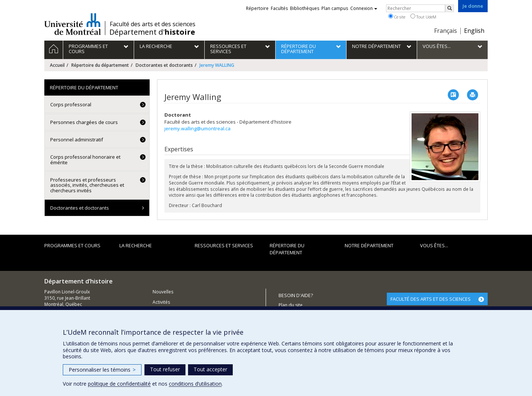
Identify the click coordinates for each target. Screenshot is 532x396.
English (474, 31)
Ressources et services (224, 245)
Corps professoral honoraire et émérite (85, 159)
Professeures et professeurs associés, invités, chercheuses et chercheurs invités (87, 185)
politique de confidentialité (119, 384)
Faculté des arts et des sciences (153, 24)
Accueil (57, 65)
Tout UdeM (423, 17)
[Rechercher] (450, 8)
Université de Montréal (73, 24)
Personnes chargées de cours (84, 122)
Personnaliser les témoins (102, 370)
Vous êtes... (434, 245)
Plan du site (291, 305)
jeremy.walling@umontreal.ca (197, 128)
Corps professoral (71, 104)
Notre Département (369, 245)
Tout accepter (210, 369)
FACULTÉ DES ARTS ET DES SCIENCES (431, 299)
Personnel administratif (77, 140)
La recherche (136, 245)
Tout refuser (165, 369)
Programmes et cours (72, 245)
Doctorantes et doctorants (164, 65)
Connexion (364, 8)
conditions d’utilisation (195, 384)
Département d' (152, 32)
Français (446, 31)
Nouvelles (163, 292)
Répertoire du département (100, 65)
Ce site (397, 17)
